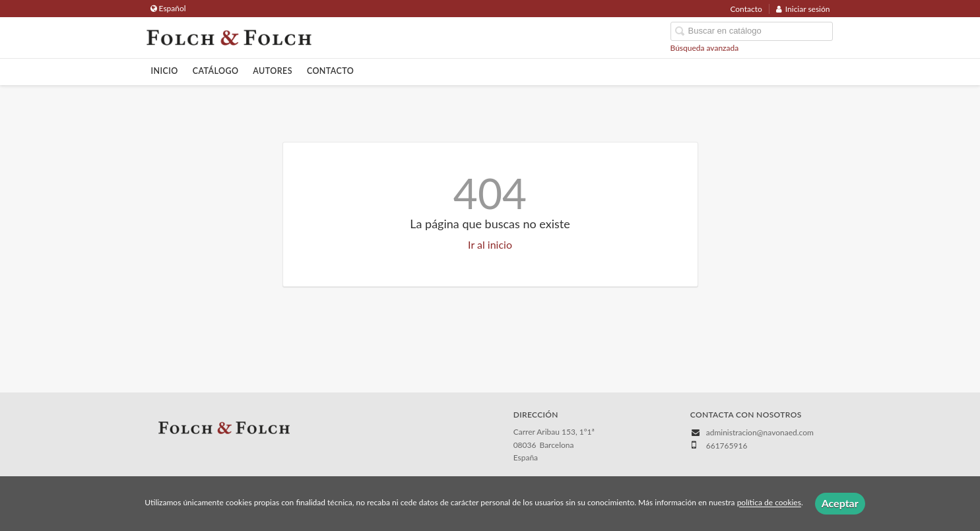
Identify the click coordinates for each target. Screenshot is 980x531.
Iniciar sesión (803, 9)
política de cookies (769, 503)
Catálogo (216, 71)
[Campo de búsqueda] (752, 31)
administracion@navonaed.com (760, 432)
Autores (273, 71)
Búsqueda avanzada (705, 48)
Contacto (746, 9)
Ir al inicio (490, 244)
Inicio (165, 71)
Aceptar (840, 503)
